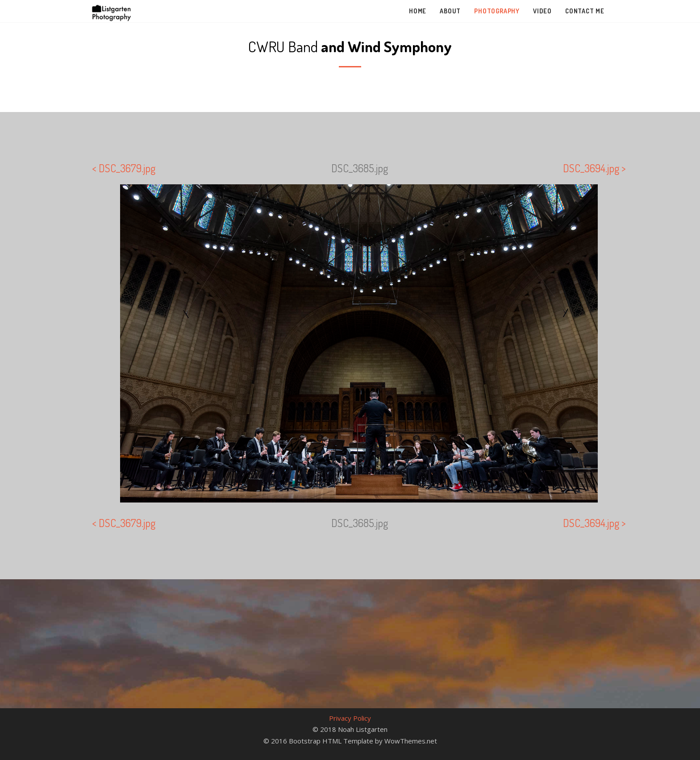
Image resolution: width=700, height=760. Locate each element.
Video (542, 11)
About (450, 11)
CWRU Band (350, 46)
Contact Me (585, 11)
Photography (497, 11)
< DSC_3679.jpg (124, 168)
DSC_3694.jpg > (594, 168)
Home (418, 11)
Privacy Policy (350, 718)
